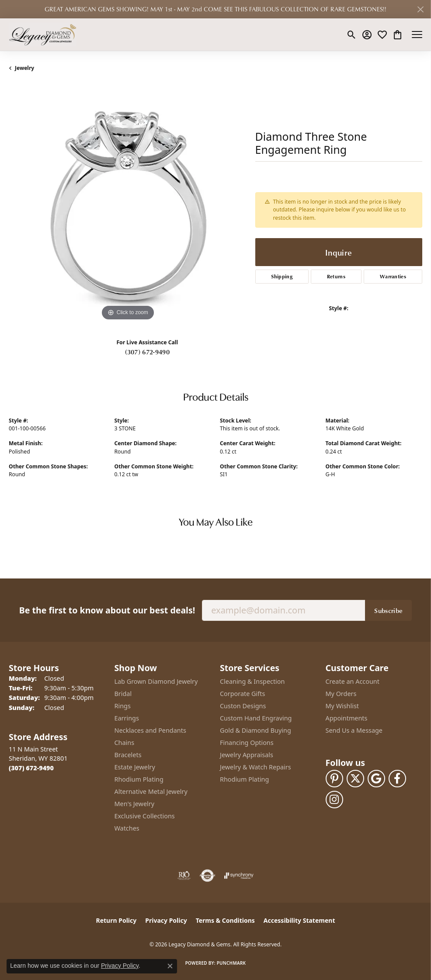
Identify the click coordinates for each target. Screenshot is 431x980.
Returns (336, 276)
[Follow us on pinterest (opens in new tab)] (334, 779)
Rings (123, 706)
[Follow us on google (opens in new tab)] (376, 779)
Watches (127, 828)
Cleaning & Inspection (252, 681)
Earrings (127, 718)
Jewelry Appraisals (247, 755)
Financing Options (247, 743)
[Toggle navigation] (417, 35)
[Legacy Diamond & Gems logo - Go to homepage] (43, 35)
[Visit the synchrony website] (239, 876)
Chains (125, 743)
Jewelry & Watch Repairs (255, 767)
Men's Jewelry (135, 804)
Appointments (347, 718)
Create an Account (353, 681)
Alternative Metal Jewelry (151, 791)
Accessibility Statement (299, 920)
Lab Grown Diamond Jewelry (156, 681)
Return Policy (116, 920)
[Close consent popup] (170, 966)
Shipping (282, 276)
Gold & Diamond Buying (255, 730)
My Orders (341, 694)
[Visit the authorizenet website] (207, 876)
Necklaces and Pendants (150, 730)
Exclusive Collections (145, 816)
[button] (352, 35)
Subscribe (388, 610)
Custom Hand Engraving (256, 718)
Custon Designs (243, 706)
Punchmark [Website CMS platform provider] (231, 963)
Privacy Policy (166, 920)
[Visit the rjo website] (184, 876)
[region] (128, 204)
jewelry (24, 68)
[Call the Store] (31, 768)
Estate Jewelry (135, 767)
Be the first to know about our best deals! (107, 610)
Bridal (123, 694)
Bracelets (128, 755)
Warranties (393, 276)
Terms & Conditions (225, 920)
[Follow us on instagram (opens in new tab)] (334, 800)
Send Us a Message (354, 730)
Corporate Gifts (242, 694)
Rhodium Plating (139, 779)
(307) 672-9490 (147, 352)
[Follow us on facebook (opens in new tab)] (397, 779)
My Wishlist (342, 706)
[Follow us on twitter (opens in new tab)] (355, 779)
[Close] (420, 9)
